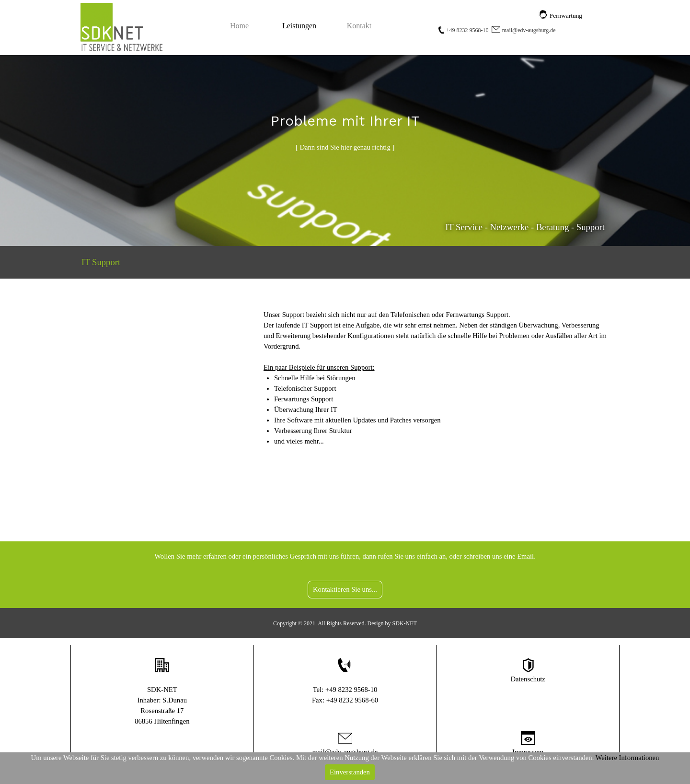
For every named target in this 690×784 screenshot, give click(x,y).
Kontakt (359, 26)
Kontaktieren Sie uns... (345, 589)
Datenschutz (528, 679)
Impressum (528, 752)
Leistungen (299, 26)
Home (239, 26)
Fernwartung (566, 16)
